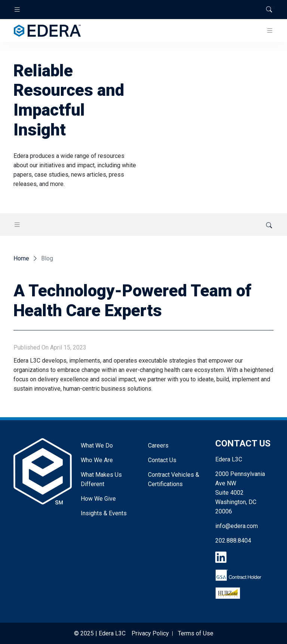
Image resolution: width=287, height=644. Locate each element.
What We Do (97, 445)
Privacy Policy (150, 633)
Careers (158, 445)
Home (21, 258)
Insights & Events (104, 513)
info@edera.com (237, 526)
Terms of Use (196, 633)
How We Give (98, 499)
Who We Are (97, 460)
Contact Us (162, 460)
